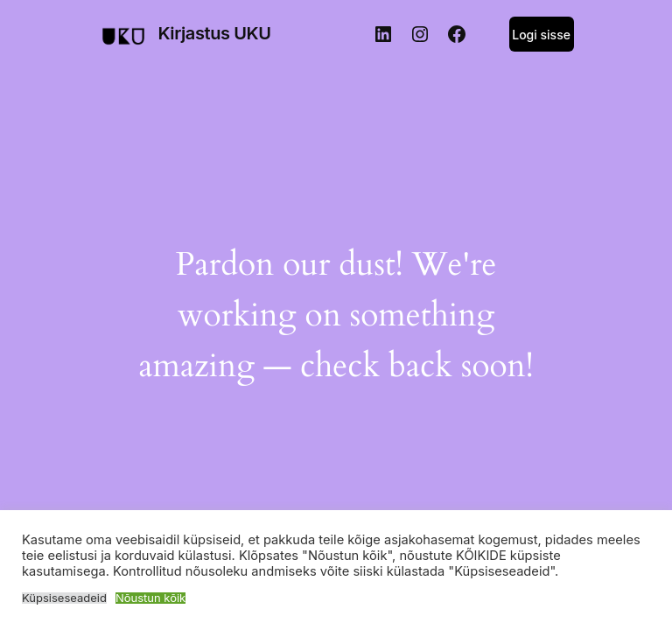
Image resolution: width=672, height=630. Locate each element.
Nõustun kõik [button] (150, 598)
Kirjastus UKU (214, 33)
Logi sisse (541, 35)
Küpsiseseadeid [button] (64, 598)
